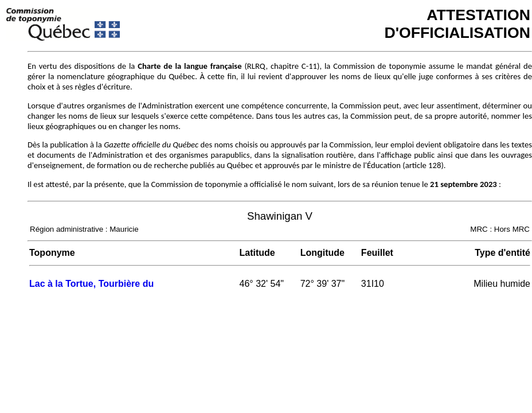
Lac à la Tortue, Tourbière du (91, 284)
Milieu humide (502, 284)
